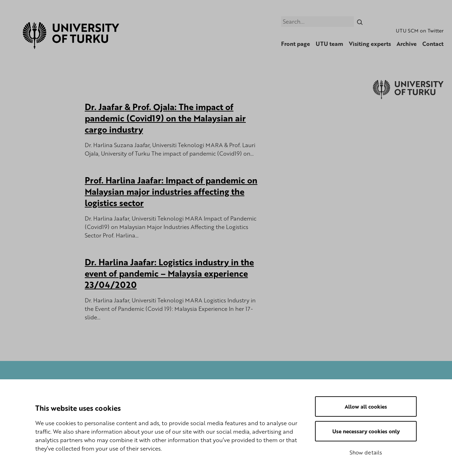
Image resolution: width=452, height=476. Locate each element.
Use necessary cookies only (366, 431)
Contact (433, 44)
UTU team (329, 44)
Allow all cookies (366, 406)
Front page (296, 44)
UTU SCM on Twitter (420, 31)
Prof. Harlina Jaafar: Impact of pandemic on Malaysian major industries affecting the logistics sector (171, 191)
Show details (366, 452)
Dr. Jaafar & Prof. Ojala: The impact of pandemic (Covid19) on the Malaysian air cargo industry (165, 118)
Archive (407, 44)
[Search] (360, 22)
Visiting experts (370, 44)
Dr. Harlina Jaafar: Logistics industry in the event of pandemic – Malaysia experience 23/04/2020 (169, 273)
